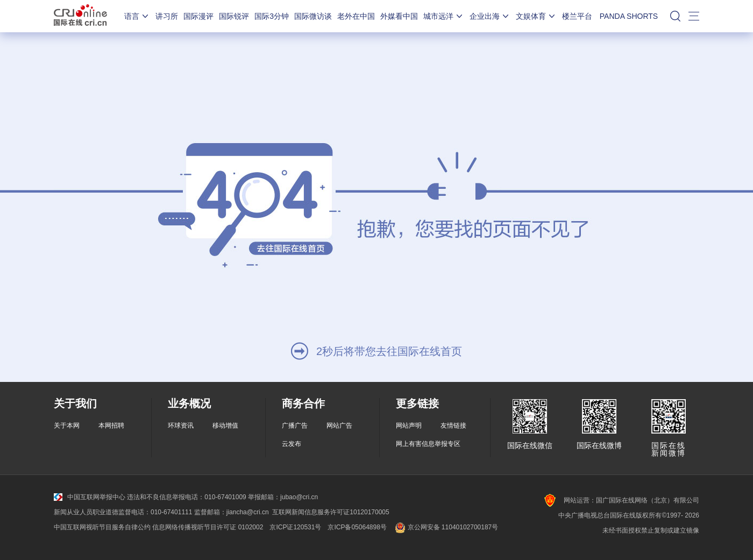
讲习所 (167, 16)
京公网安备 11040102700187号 (446, 527)
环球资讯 (181, 426)
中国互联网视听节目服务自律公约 (102, 527)
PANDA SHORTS (629, 16)
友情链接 (453, 426)
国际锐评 (234, 16)
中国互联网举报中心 (90, 497)
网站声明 (409, 426)
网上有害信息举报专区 (428, 444)
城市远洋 (444, 16)
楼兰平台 (577, 16)
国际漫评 (198, 16)
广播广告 (295, 426)
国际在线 (80, 16)
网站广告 (339, 426)
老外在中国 (356, 16)
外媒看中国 (399, 16)
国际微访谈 (313, 16)
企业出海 (490, 16)
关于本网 (67, 426)
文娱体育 (536, 16)
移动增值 (225, 426)
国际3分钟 (272, 16)
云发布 (292, 444)
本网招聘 (111, 426)
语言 (137, 16)
